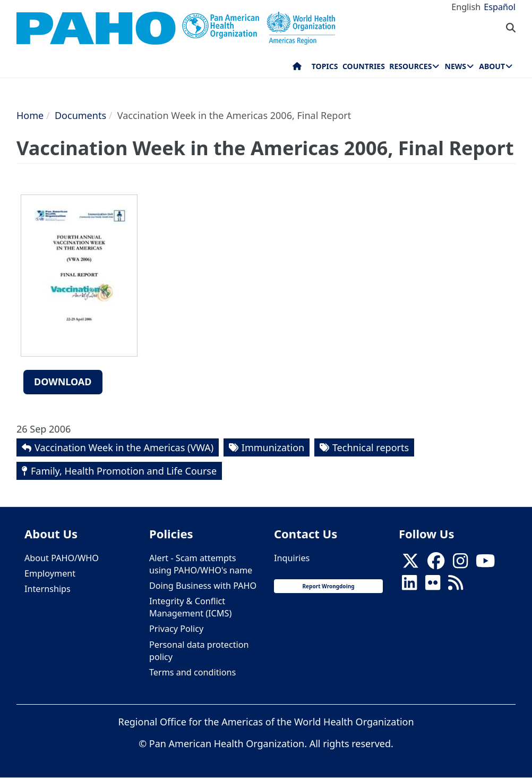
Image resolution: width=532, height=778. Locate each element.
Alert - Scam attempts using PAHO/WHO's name (201, 564)
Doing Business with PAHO (203, 586)
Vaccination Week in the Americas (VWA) (124, 447)
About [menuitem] (492, 66)
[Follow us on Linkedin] (409, 586)
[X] (410, 564)
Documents (80, 115)
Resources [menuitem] (410, 66)
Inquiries (292, 558)
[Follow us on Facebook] (436, 564)
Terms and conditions (192, 672)
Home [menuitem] (297, 69)
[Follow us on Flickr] (433, 586)
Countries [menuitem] (364, 66)
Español (500, 7)
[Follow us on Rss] (456, 586)
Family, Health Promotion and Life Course (124, 471)
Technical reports (371, 447)
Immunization (273, 447)
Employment (50, 573)
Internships (48, 589)
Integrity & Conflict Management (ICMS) (190, 607)
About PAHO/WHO (62, 558)
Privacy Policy (176, 629)
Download (63, 382)
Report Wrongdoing (329, 586)
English (466, 7)
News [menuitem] (456, 66)
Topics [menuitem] (325, 66)
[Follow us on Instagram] (460, 564)
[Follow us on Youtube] (485, 564)
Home (30, 115)
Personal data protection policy (199, 651)
